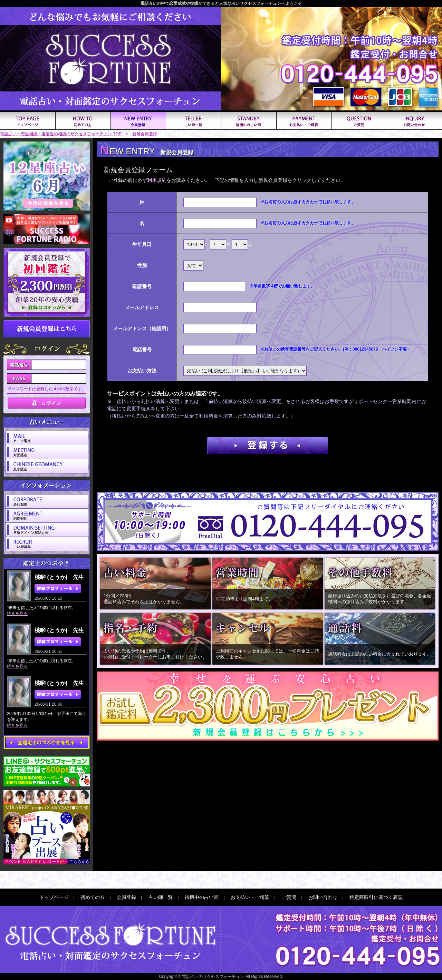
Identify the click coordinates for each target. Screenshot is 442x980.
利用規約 (157, 180)
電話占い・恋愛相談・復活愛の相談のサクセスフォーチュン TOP (61, 134)
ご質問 (289, 897)
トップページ (54, 897)
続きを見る (17, 614)
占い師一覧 (161, 897)
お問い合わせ (323, 897)
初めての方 (93, 897)
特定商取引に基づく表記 (376, 897)
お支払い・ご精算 (250, 897)
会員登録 (126, 897)
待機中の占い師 (202, 897)
